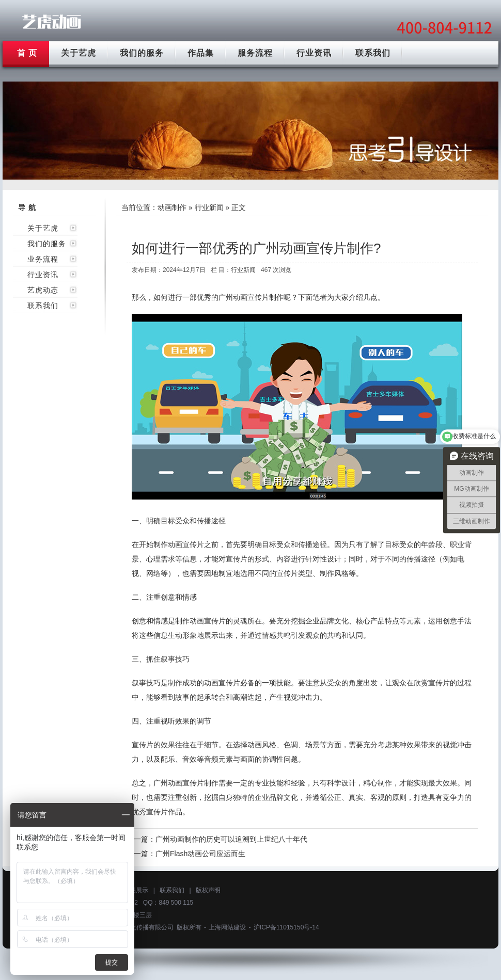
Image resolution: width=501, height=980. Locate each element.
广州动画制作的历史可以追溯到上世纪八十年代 (231, 839)
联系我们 (373, 53)
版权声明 (208, 890)
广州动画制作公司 (52, 22)
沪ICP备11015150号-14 (286, 927)
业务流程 (43, 259)
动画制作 (172, 207)
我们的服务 (142, 53)
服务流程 (255, 53)
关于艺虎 (79, 53)
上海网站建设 (227, 927)
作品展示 (136, 890)
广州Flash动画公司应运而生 (200, 854)
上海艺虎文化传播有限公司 (136, 927)
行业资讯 (314, 53)
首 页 (27, 53)
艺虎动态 (43, 290)
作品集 (201, 53)
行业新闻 (209, 207)
